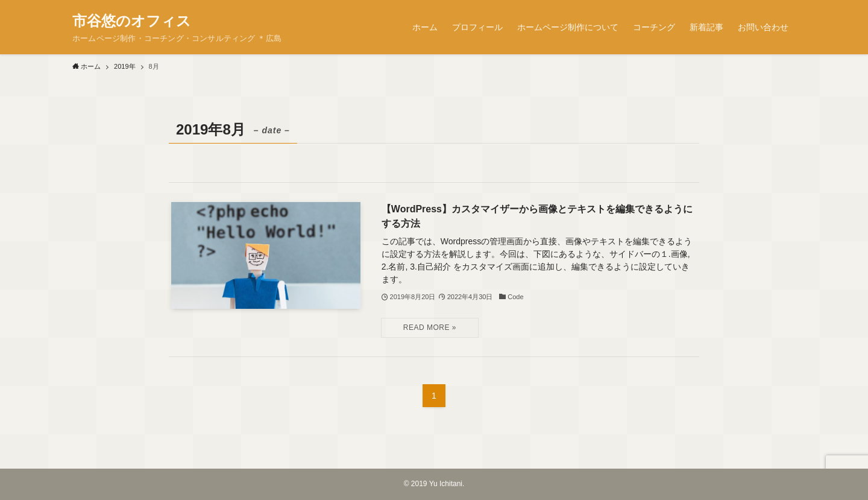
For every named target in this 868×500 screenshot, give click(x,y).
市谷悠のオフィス (132, 21)
